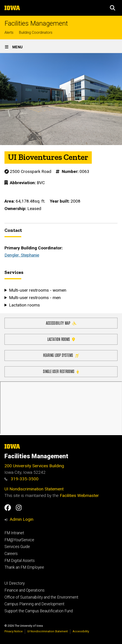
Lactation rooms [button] (24, 305)
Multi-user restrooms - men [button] (35, 297)
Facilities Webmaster (79, 495)
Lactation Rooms (61, 339)
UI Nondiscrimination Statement (34, 489)
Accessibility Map (61, 323)
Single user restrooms (61, 371)
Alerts (9, 32)
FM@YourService (19, 540)
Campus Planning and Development (34, 604)
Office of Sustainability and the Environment (41, 597)
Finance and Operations (25, 590)
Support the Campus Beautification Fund (39, 611)
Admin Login (21, 519)
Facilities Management (36, 23)
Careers (11, 554)
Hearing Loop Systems (61, 355)
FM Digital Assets (20, 561)
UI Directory (15, 583)
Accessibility (81, 631)
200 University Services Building (34, 466)
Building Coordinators (36, 32)
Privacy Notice (14, 631)
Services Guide (17, 547)
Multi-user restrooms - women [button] (38, 290)
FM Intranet (14, 533)
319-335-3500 (21, 479)
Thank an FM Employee (24, 567)
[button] (113, 8)
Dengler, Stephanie (22, 255)
